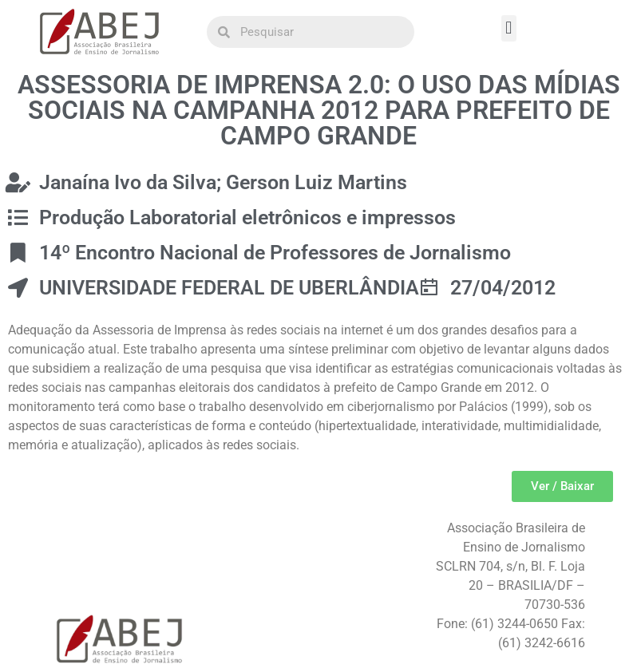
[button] (509, 28)
